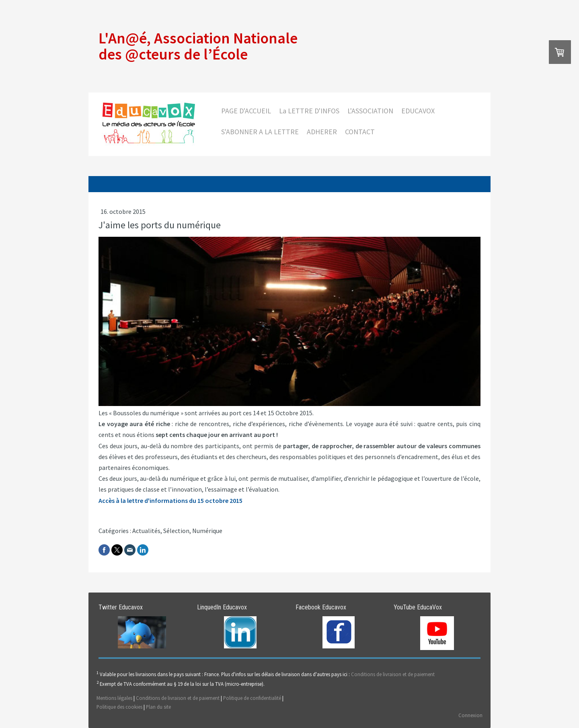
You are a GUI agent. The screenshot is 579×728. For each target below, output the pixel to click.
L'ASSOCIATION (370, 111)
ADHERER (322, 132)
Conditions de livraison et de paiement (393, 674)
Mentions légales (114, 698)
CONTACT (360, 132)
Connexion (470, 715)
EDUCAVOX (418, 111)
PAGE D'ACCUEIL (246, 111)
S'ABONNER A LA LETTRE (260, 132)
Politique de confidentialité (252, 698)
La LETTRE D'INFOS (309, 111)
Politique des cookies (119, 707)
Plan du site (158, 707)
